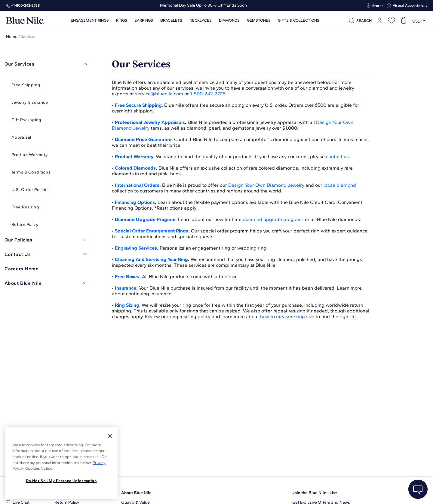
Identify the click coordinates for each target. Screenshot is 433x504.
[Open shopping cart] (404, 20)
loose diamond (340, 185)
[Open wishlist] (392, 20)
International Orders (137, 185)
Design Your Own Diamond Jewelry (266, 185)
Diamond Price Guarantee (143, 139)
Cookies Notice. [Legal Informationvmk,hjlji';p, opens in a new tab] (39, 468)
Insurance (126, 288)
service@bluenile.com (159, 94)
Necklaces (200, 20)
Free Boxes (127, 277)
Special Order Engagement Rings (152, 231)
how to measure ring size (287, 317)
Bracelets (171, 20)
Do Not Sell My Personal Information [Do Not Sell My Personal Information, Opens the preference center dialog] (61, 481)
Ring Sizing (127, 305)
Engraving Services (136, 248)
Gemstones (258, 20)
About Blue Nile (136, 493)
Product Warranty (134, 157)
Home (12, 37)
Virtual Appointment (410, 5)
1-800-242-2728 (208, 94)
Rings (121, 20)
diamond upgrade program (272, 219)
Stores (378, 6)
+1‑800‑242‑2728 (25, 5)
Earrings (143, 20)
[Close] (110, 436)
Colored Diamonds (135, 168)
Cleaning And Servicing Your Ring (151, 259)
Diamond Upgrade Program (145, 219)
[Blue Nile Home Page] (25, 21)
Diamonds (229, 20)
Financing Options (135, 202)
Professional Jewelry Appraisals (150, 122)
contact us (337, 157)
